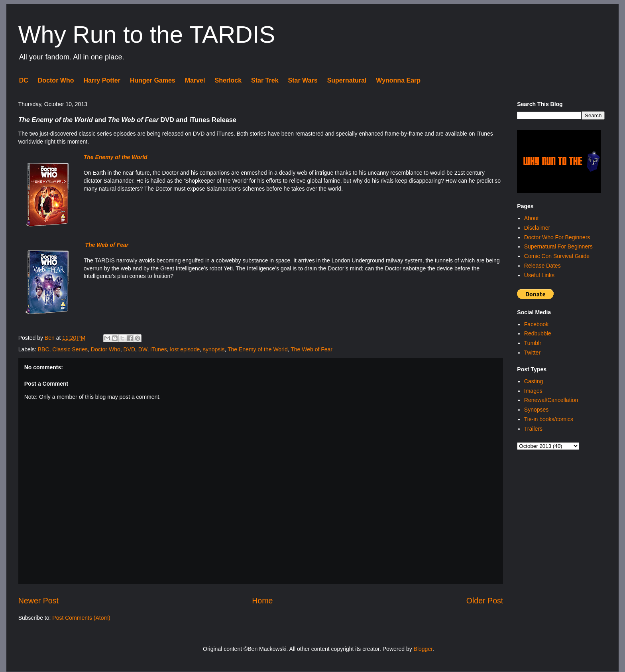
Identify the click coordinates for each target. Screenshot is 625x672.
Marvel (195, 80)
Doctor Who (56, 80)
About (532, 218)
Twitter (532, 353)
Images (533, 391)
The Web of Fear (312, 349)
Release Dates (542, 266)
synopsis (214, 349)
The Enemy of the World (258, 349)
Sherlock (228, 80)
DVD (130, 349)
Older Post (485, 601)
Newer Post (38, 601)
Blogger (423, 649)
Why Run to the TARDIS (147, 34)
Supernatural (347, 80)
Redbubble (538, 333)
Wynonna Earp (398, 80)
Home (262, 601)
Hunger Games (153, 80)
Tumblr (533, 343)
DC (24, 80)
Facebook (536, 324)
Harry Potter (102, 80)
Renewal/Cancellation (551, 400)
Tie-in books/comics (549, 419)
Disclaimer (537, 228)
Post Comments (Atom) (81, 618)
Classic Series (70, 349)
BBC (44, 349)
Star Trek (265, 80)
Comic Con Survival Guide (557, 256)
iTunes (159, 349)
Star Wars (303, 80)
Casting (534, 381)
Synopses (536, 410)
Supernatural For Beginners (558, 246)
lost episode (185, 349)
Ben (50, 338)
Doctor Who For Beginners (557, 237)
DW (143, 349)
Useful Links (539, 275)
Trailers (533, 429)
